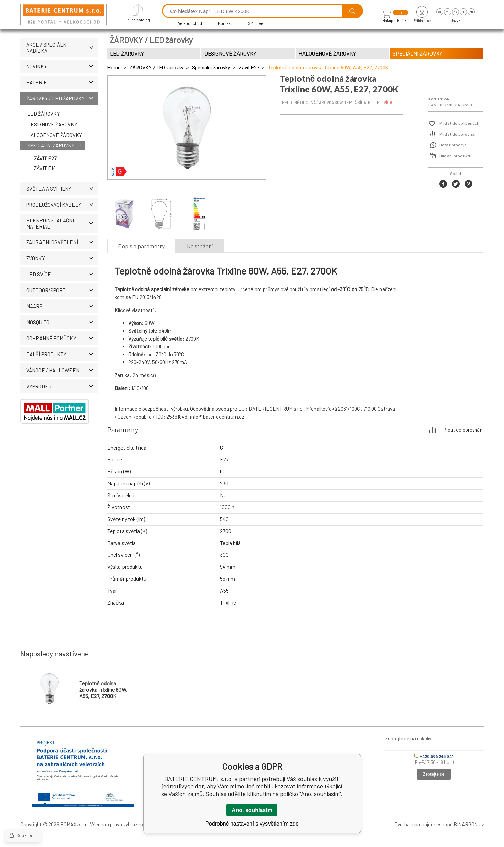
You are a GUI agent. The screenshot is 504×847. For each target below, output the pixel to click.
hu (464, 12)
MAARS (62, 306)
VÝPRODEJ (62, 386)
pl (448, 12)
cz (440, 12)
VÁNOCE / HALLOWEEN (62, 370)
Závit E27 (45, 158)
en (471, 12)
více (388, 102)
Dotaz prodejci (453, 145)
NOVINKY (62, 66)
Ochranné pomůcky (62, 338)
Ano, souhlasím (252, 810)
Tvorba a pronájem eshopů (424, 824)
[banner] (65, 15)
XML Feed (257, 23)
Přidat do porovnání (459, 134)
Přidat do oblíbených (459, 123)
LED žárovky (44, 114)
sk (456, 12)
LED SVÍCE (62, 274)
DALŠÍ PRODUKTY (62, 354)
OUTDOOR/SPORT (62, 290)
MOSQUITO (62, 322)
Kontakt (225, 23)
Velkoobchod (190, 23)
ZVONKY (62, 258)
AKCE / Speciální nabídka (62, 48)
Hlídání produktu (455, 156)
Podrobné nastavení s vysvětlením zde (252, 824)
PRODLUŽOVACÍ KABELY (62, 205)
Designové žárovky (52, 124)
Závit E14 (45, 168)
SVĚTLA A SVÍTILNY (62, 189)
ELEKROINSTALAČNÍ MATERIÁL (62, 223)
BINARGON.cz (469, 824)
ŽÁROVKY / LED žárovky (62, 98)
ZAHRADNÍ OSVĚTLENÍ (62, 242)
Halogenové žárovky (55, 135)
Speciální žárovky (51, 145)
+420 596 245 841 (434, 757)
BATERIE (62, 82)
